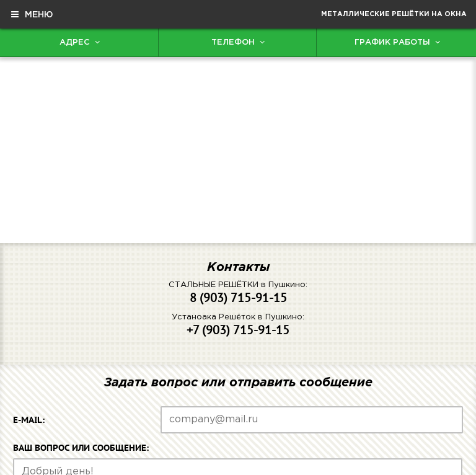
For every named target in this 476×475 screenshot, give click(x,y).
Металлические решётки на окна (394, 14)
